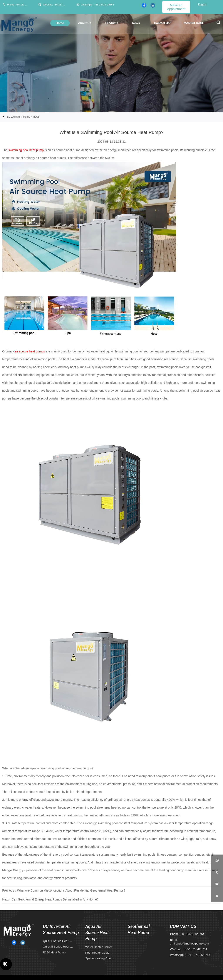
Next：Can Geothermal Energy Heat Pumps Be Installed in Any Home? (50, 899)
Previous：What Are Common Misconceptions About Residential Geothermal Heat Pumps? (64, 890)
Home (26, 117)
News (36, 117)
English (203, 4)
